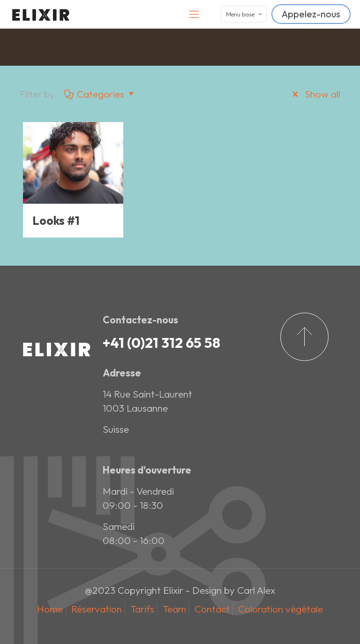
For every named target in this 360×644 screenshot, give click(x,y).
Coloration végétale (281, 609)
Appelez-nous (311, 14)
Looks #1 (56, 221)
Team (174, 609)
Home (50, 609)
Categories (100, 94)
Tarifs (142, 609)
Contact (212, 609)
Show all (315, 94)
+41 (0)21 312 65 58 (161, 343)
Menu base (245, 14)
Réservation (97, 609)
